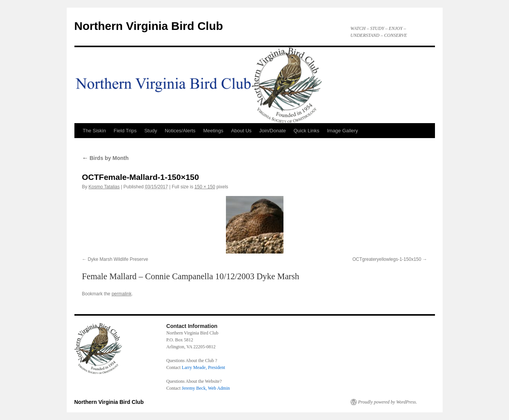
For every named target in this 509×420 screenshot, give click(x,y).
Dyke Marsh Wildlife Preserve (118, 259)
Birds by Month (105, 158)
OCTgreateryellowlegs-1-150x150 (387, 259)
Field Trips (125, 131)
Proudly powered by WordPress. (388, 402)
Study (151, 131)
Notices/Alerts (180, 131)
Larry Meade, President (203, 367)
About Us (241, 131)
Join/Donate (273, 131)
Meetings (213, 131)
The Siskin (95, 131)
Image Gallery (342, 131)
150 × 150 (205, 187)
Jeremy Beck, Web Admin (206, 388)
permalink (122, 294)
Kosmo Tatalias (104, 187)
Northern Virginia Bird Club (149, 26)
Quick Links (306, 131)
